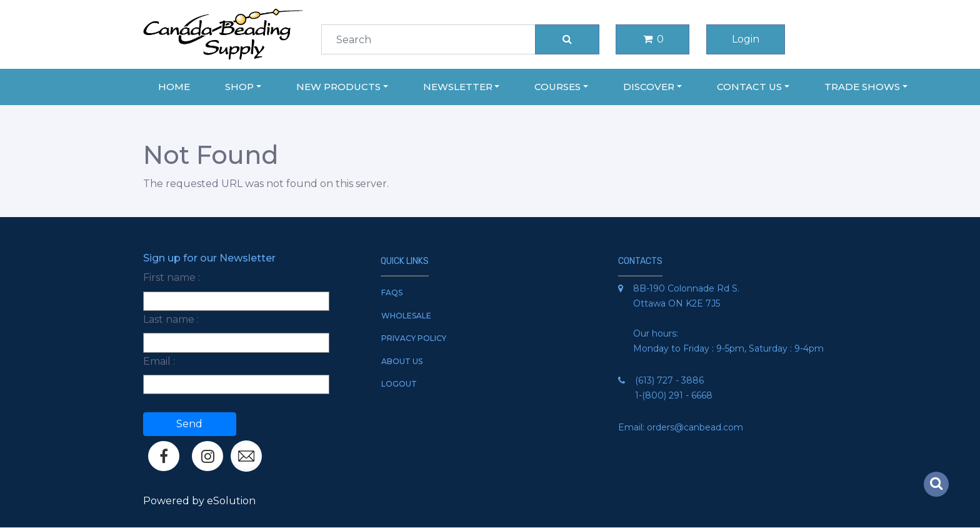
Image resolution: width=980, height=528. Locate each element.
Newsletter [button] (458, 87)
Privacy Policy (414, 338)
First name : (172, 277)
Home (174, 87)
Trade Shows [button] (862, 87)
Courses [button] (557, 87)
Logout (399, 384)
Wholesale (406, 316)
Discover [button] (649, 87)
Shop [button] (239, 87)
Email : (159, 361)
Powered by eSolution (199, 501)
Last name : (171, 319)
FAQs (392, 292)
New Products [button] (338, 87)
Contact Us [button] (749, 87)
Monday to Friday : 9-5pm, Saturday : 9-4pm (728, 348)
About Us (402, 361)
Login (746, 39)
